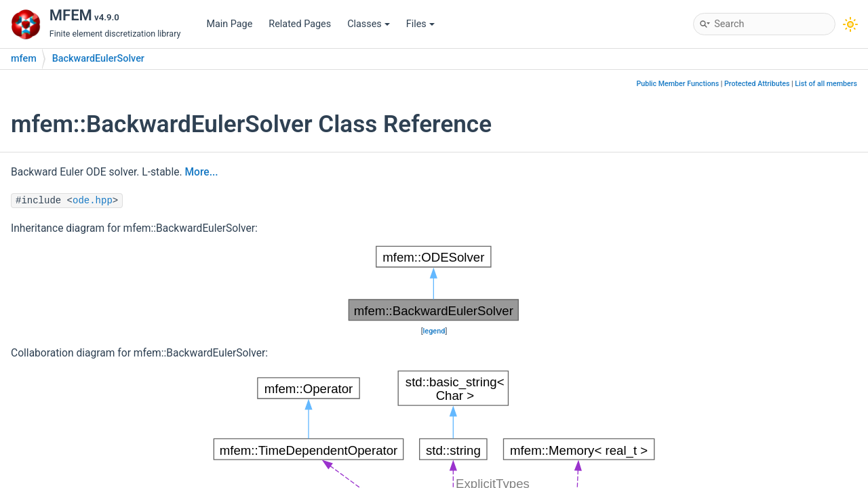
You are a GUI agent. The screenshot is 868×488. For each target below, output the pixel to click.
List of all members (826, 84)
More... (201, 172)
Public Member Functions (677, 84)
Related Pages (300, 24)
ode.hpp (93, 201)
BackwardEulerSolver (98, 59)
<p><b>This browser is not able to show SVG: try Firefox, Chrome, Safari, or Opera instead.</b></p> (434, 283)
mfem (24, 59)
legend (434, 331)
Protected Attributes (757, 84)
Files (420, 24)
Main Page (229, 24)
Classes (369, 24)
